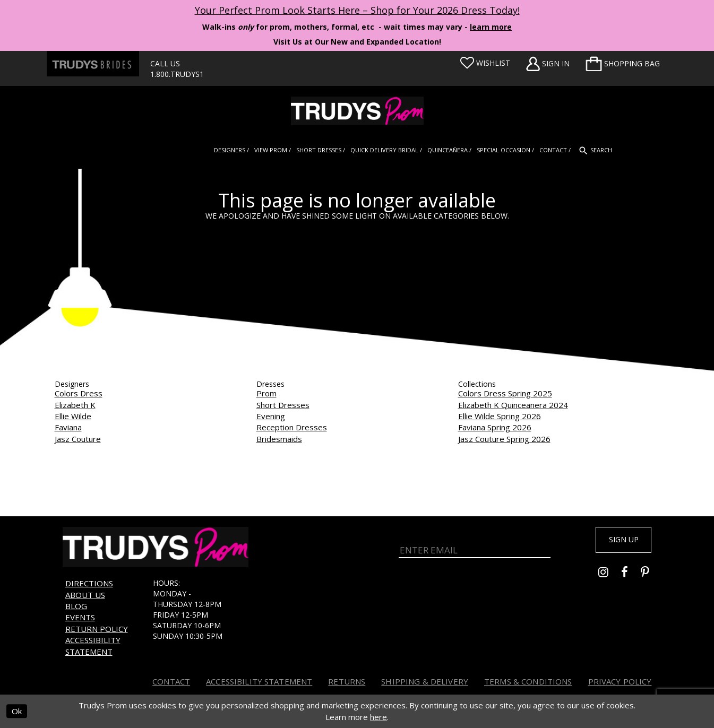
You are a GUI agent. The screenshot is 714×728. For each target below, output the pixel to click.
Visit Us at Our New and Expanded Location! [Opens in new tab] (357, 42)
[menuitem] (623, 64)
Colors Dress (79, 393)
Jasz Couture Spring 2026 (504, 439)
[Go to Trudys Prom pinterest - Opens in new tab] (650, 577)
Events (80, 617)
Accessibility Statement (93, 645)
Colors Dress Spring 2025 (505, 393)
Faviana (68, 427)
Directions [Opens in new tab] (89, 583)
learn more (491, 27)
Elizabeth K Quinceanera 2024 (513, 405)
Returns (347, 681)
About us (85, 595)
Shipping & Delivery (425, 681)
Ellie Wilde (73, 416)
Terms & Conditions (528, 681)
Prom (266, 393)
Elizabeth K (75, 405)
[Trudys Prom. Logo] (357, 111)
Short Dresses (283, 405)
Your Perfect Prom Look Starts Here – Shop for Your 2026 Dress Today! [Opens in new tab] (357, 10)
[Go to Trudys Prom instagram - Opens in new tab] (610, 577)
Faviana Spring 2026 (495, 427)
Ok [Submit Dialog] (17, 712)
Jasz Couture (78, 439)
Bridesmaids (279, 439)
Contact (171, 681)
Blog (76, 606)
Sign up (618, 541)
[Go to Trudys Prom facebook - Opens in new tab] (631, 577)
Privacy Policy (620, 681)
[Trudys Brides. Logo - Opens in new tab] (93, 64)
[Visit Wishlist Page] (485, 63)
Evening (271, 416)
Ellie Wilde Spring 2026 (500, 416)
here (378, 717)
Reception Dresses (292, 427)
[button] (623, 64)
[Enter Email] (475, 548)
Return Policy (97, 629)
